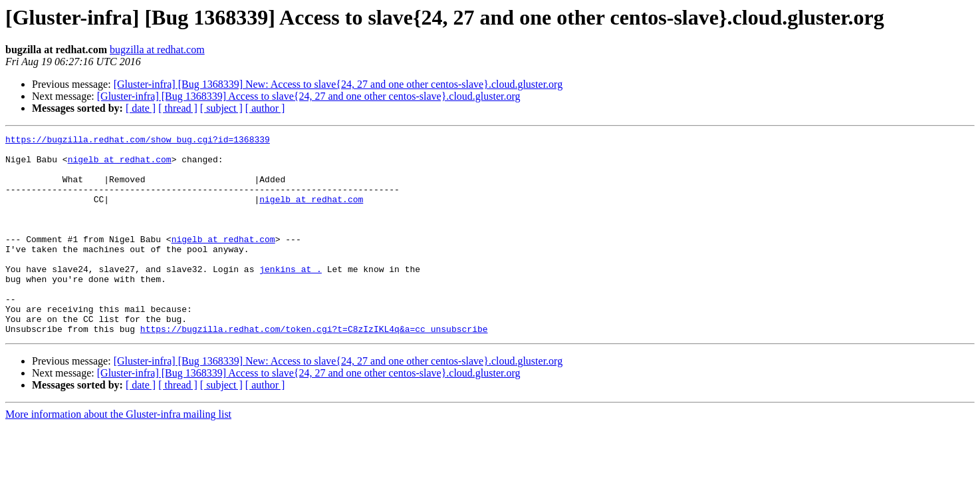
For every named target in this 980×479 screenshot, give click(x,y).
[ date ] (141, 108)
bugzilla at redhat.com (157, 50)
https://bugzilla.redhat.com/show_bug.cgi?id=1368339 (138, 141)
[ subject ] (221, 108)
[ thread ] (178, 108)
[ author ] (265, 108)
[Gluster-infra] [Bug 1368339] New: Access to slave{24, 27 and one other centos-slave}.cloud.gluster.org (338, 84)
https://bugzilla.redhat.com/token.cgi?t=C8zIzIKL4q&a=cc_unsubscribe (314, 369)
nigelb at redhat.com (120, 165)
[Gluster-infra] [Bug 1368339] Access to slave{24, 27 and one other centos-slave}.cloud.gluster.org (309, 96)
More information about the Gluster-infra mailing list (118, 454)
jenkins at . (291, 297)
